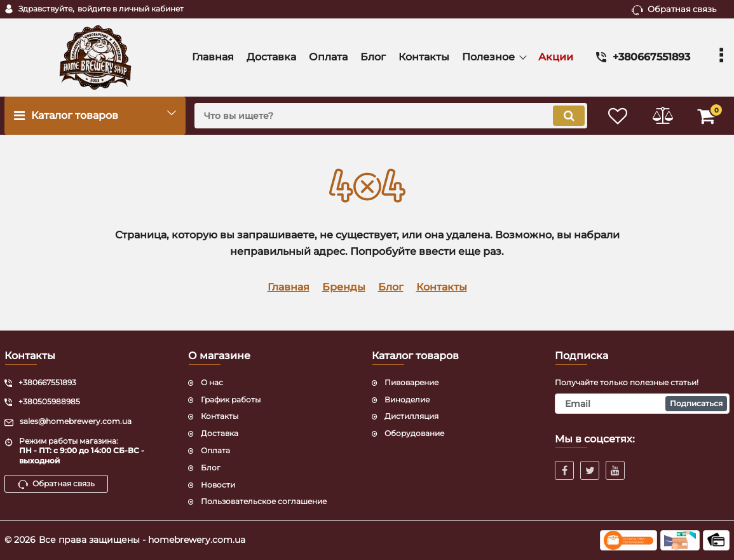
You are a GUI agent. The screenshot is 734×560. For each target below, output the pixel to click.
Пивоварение (411, 382)
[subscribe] (642, 404)
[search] (391, 116)
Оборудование (414, 433)
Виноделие (407, 400)
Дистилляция (411, 416)
